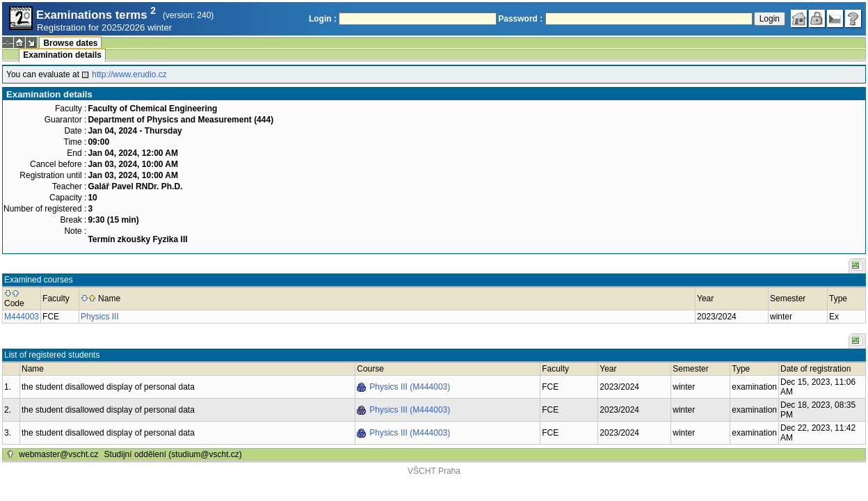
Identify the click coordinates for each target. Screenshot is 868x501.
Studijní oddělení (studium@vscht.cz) (173, 454)
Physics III (100, 317)
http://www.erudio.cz (129, 74)
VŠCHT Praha (434, 471)
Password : (520, 19)
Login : (323, 19)
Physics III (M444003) (410, 387)
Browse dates (70, 43)
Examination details (62, 55)
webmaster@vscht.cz (58, 454)
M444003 (22, 317)
